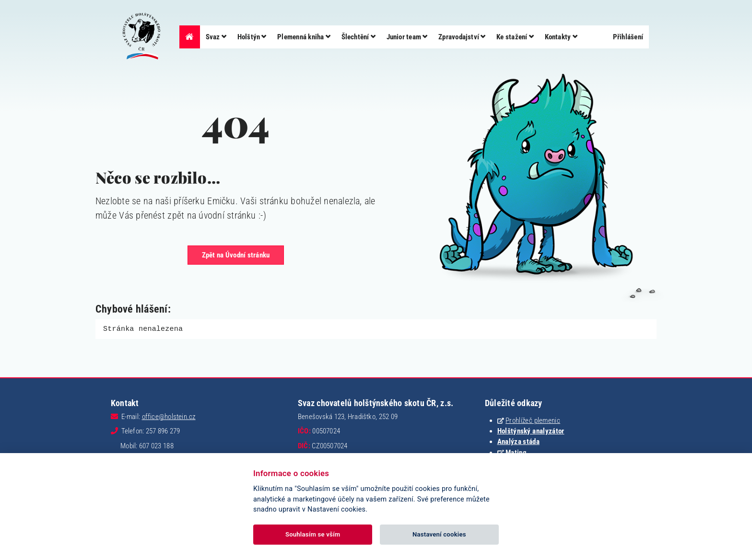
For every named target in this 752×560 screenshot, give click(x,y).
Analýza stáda (518, 441)
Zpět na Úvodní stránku (236, 255)
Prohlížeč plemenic (533, 420)
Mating (516, 452)
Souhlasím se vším (313, 534)
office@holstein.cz (169, 416)
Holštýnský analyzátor (531, 431)
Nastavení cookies (439, 534)
